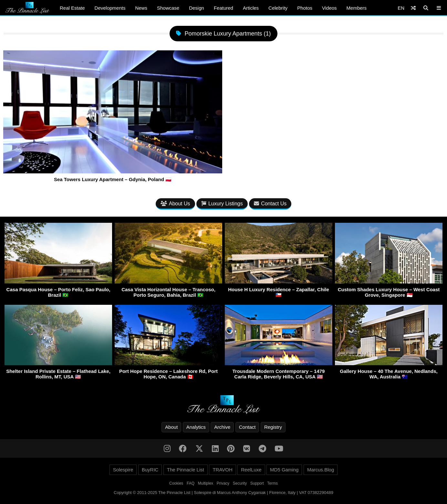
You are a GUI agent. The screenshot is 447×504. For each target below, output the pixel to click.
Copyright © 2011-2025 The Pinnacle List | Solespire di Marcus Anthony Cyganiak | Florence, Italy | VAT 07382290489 (224, 493)
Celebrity (278, 8)
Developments (110, 8)
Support (257, 483)
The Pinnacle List (186, 470)
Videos (329, 8)
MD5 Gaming (284, 470)
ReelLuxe (251, 470)
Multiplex (206, 483)
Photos (305, 8)
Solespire (123, 470)
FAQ (191, 483)
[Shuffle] (413, 8)
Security (240, 483)
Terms (272, 483)
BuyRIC (150, 470)
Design (197, 8)
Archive (222, 427)
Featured (224, 8)
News (141, 8)
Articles (251, 8)
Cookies (176, 483)
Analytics (196, 427)
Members (357, 8)
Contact (247, 427)
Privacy (223, 483)
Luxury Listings (222, 204)
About (171, 427)
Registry (273, 427)
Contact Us (270, 204)
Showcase (168, 8)
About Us (175, 204)
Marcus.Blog (321, 470)
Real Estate (72, 8)
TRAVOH (222, 470)
